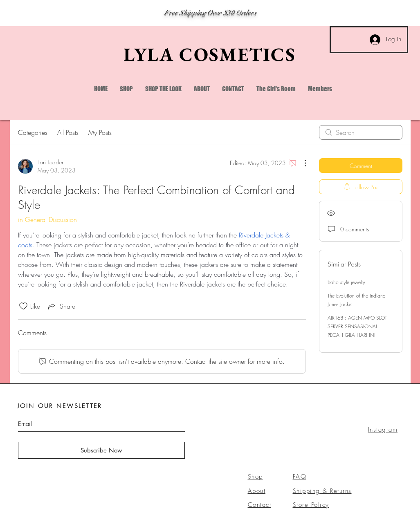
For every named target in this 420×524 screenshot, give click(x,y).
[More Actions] (301, 163)
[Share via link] (61, 306)
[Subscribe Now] (101, 450)
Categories (33, 132)
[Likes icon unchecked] (23, 306)
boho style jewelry (346, 282)
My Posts (100, 132)
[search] (361, 132)
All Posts (68, 132)
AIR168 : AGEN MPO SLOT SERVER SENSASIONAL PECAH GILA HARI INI (357, 326)
